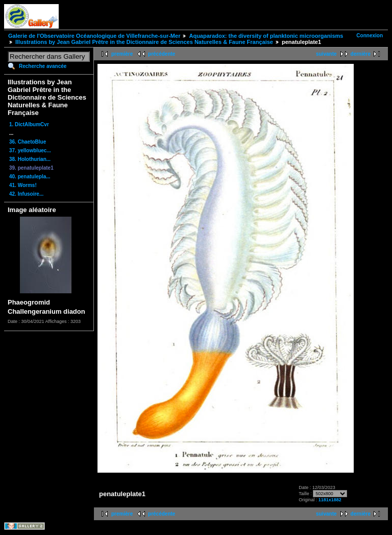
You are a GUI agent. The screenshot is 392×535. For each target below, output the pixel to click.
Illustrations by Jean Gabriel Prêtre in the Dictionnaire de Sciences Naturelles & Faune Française (144, 42)
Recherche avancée (43, 66)
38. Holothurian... (30, 159)
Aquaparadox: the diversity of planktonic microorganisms (266, 36)
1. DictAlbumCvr (29, 124)
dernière (361, 54)
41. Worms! (23, 185)
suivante (326, 54)
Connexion (370, 36)
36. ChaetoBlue (28, 142)
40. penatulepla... (30, 177)
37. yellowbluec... (30, 150)
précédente (162, 54)
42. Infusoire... (26, 194)
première (122, 54)
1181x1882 (330, 500)
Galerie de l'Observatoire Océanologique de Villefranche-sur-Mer (94, 36)
